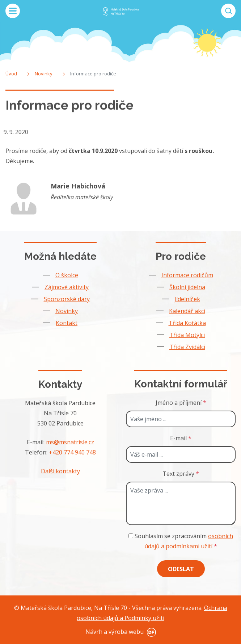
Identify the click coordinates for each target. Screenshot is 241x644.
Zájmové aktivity (67, 287)
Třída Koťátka (187, 323)
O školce (67, 275)
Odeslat (181, 569)
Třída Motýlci (187, 335)
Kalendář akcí (187, 311)
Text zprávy (181, 474)
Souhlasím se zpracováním (181, 541)
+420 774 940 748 (72, 452)
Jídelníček (187, 299)
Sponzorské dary (67, 299)
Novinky (67, 311)
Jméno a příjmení (181, 403)
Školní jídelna (187, 287)
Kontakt (67, 323)
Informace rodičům (187, 275)
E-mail (181, 438)
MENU (13, 11)
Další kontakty (60, 471)
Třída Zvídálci (187, 347)
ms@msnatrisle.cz (70, 442)
